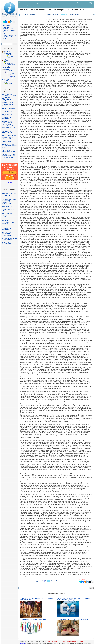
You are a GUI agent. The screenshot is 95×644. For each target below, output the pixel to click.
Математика (12, 65)
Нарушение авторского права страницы (57, 641)
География (11, 56)
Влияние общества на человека (9, 194)
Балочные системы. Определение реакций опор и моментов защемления (9, 241)
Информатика (6, 59)
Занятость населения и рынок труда (33, 619)
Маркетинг (10, 63)
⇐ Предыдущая (52, 14)
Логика (7, 62)
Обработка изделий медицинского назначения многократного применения (9, 139)
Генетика (9, 55)
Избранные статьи (9, 29)
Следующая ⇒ (74, 14)
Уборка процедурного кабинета (7, 228)
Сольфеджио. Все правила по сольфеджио (8, 234)
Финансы (6, 81)
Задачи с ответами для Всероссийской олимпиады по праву (9, 157)
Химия (7, 82)
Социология (12, 73)
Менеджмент (6, 68)
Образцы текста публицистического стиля (9, 146)
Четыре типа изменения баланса (9, 151)
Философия (5, 79)
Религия (9, 72)
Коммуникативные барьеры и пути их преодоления (9, 131)
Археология (7, 52)
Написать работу (8, 40)
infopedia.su (22, 643)
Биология (8, 53)
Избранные (30, 3)
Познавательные (55, 3)
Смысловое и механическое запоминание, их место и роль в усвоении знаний (8, 124)
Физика (13, 76)
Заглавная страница (6, 26)
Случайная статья (9, 30)
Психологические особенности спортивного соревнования (37, 599)
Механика (6, 69)
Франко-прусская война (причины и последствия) (8, 110)
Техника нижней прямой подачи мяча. (8, 104)
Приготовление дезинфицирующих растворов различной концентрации (9, 97)
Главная (22, 3)
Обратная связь (8, 37)
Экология (9, 84)
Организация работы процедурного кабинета (7, 116)
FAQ (4, 38)
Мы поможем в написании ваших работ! (9, 182)
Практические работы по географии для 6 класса (8, 209)
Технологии (13, 75)
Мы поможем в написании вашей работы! (74, 641)
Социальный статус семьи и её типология (73, 619)
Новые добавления (9, 35)
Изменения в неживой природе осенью (9, 222)
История (6, 60)
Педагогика (8, 71)
